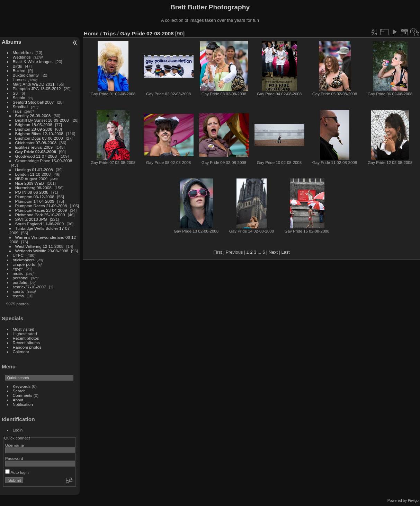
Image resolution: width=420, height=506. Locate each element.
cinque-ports (24, 264)
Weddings (22, 57)
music (18, 273)
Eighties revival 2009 (34, 147)
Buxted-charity (26, 75)
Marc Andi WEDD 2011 (34, 84)
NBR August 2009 (32, 179)
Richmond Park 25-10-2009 (40, 215)
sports (18, 291)
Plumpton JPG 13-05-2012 (37, 89)
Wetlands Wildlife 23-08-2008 (42, 251)
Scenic (19, 98)
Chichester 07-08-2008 (36, 143)
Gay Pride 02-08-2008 (36, 152)
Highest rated (25, 334)
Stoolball (21, 107)
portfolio (20, 282)
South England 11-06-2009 (40, 224)
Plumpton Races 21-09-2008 (41, 206)
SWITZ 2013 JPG (31, 219)
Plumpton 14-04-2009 (35, 201)
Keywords (22, 386)
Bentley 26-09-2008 (33, 116)
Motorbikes (23, 53)
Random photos (27, 347)
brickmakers (24, 260)
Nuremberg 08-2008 (33, 188)
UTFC (18, 255)
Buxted (19, 71)
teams (18, 296)
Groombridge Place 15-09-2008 (44, 161)
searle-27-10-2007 (29, 287)
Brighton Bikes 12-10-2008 (39, 134)
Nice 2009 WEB (30, 183)
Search (19, 391)
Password (14, 458)
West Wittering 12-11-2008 (39, 246)
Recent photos (26, 338)
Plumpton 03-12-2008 (35, 197)
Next (273, 252)
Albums (11, 42)
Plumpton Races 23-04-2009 (41, 210)
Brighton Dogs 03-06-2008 (39, 138)
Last (285, 252)
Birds (17, 66)
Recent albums (26, 343)
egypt (18, 269)
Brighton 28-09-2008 (34, 129)
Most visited (24, 329)
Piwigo (413, 500)
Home (91, 33)
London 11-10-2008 (33, 174)
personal (21, 278)
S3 (15, 93)
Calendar (21, 352)
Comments (23, 395)
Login (18, 430)
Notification (23, 404)
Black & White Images (33, 62)
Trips (17, 111)
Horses (19, 80)
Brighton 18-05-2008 (34, 125)
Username (15, 445)
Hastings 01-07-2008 (34, 170)
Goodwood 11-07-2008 (36, 156)
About (18, 400)
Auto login (17, 472)
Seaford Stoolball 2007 (33, 102)
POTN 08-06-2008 (32, 192)
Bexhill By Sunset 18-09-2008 (42, 120)
